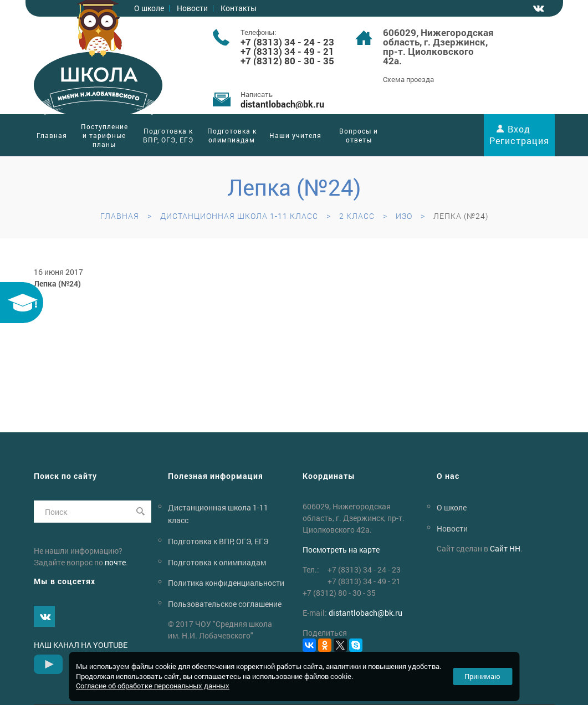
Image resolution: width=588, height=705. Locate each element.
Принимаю (482, 676)
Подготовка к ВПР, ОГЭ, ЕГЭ (168, 135)
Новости (192, 8)
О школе (452, 507)
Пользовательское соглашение (225, 604)
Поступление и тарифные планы (104, 135)
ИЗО (404, 216)
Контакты (239, 8)
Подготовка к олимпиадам (232, 135)
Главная (52, 135)
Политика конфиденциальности (226, 583)
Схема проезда (408, 79)
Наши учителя (295, 135)
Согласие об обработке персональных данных (153, 686)
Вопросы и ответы (359, 135)
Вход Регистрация (519, 135)
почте (115, 562)
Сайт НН (505, 548)
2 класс (357, 216)
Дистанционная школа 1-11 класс (239, 216)
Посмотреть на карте (341, 550)
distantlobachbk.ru (282, 104)
